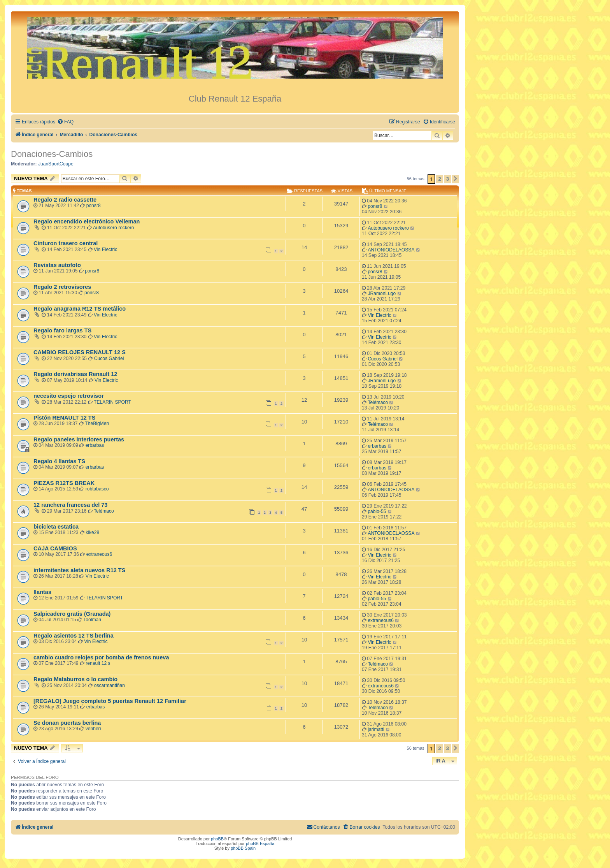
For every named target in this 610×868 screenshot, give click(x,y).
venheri (93, 729)
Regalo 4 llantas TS (59, 461)
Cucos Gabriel (109, 358)
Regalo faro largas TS (62, 330)
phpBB (217, 839)
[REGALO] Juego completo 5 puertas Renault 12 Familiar (110, 701)
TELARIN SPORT (112, 402)
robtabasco (97, 489)
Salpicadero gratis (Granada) (72, 614)
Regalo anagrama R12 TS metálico (80, 309)
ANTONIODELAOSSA (391, 250)
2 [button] (439, 179)
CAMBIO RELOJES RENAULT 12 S (80, 352)
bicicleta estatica (56, 527)
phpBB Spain (243, 848)
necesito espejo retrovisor (69, 396)
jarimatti (376, 729)
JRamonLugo (382, 293)
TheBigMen (97, 423)
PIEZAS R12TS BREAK (64, 483)
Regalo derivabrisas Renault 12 (75, 374)
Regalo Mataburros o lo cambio (75, 679)
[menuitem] (65, 122)
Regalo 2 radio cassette (65, 200)
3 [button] (448, 179)
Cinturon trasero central (66, 243)
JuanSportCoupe (56, 164)
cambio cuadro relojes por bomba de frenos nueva (101, 657)
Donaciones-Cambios (52, 154)
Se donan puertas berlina (67, 723)
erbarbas (95, 445)
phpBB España (260, 843)
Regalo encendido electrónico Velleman (87, 221)
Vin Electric (105, 250)
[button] (456, 179)
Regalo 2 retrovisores (62, 287)
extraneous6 (99, 554)
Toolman (92, 620)
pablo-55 (377, 511)
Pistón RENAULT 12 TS (64, 418)
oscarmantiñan (110, 685)
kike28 (92, 532)
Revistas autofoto (57, 265)
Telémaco (378, 402)
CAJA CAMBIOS (55, 548)
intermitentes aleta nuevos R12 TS (79, 570)
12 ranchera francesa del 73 (70, 505)
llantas (42, 592)
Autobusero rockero (114, 228)
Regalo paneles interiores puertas (79, 439)
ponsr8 (94, 206)
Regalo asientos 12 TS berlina (74, 636)
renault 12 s (98, 663)
